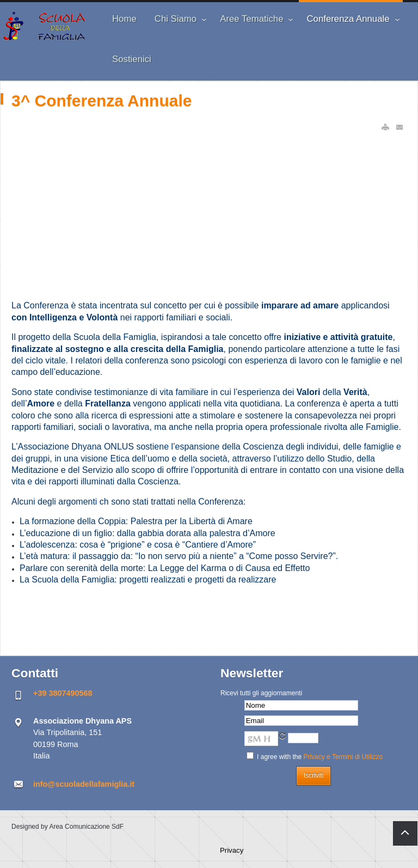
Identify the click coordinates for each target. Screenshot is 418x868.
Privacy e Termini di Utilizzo (343, 757)
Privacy (232, 850)
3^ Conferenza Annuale (102, 101)
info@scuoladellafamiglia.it (84, 784)
